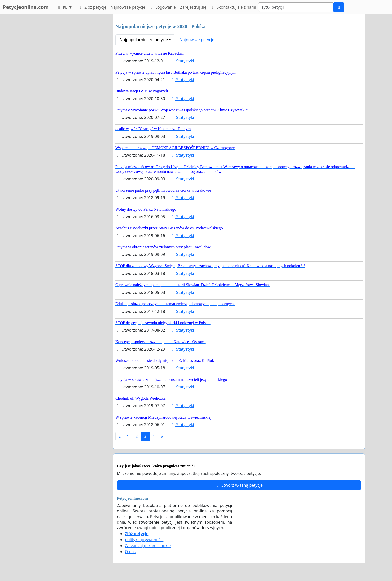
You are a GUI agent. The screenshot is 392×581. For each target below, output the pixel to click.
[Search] (296, 7)
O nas (130, 552)
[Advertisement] (64, 89)
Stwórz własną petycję (239, 485)
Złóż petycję (92, 7)
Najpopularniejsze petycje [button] (144, 40)
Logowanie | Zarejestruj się (178, 7)
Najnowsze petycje (128, 7)
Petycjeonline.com (26, 7)
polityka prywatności (144, 540)
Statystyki (182, 61)
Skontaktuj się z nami (233, 7)
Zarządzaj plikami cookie (148, 546)
